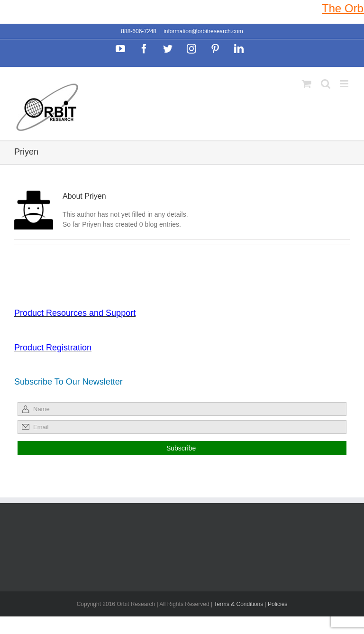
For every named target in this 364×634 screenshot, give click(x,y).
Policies (278, 604)
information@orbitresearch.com (203, 31)
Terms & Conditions (239, 604)
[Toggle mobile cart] (307, 84)
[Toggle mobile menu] (345, 84)
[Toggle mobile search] (326, 84)
